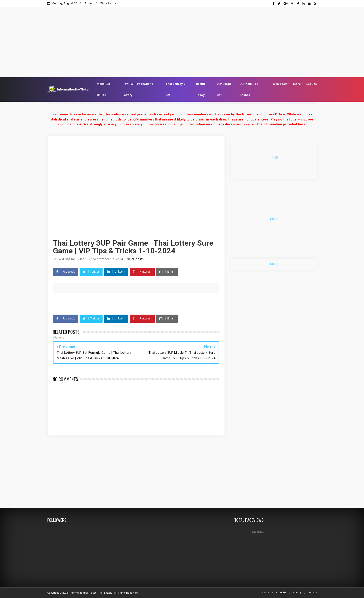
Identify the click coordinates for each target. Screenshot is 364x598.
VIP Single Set (224, 89)
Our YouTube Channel (249, 89)
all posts (138, 259)
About (89, 3)
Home (265, 593)
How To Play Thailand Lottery (138, 89)
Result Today (200, 89)
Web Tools (280, 84)
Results (312, 84)
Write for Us (108, 3)
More (297, 84)
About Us (281, 593)
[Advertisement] (182, 38)
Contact (312, 593)
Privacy (297, 593)
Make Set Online (103, 89)
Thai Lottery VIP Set (177, 89)
